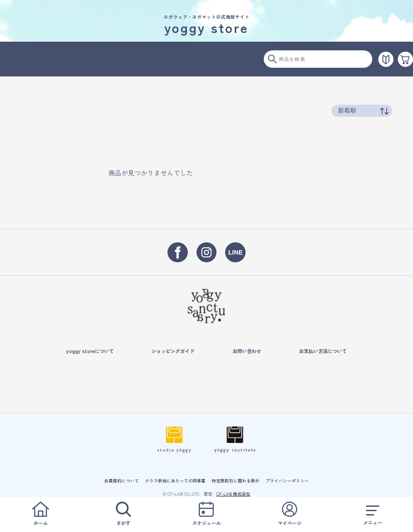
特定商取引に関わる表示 (236, 481)
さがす (123, 514)
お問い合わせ (247, 351)
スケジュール (206, 514)
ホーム (40, 514)
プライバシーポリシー (287, 481)
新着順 (347, 110)
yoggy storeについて (90, 351)
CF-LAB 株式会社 (233, 494)
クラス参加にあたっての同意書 (175, 481)
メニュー (373, 514)
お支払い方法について (323, 351)
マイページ (289, 514)
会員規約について (121, 481)
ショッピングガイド (173, 351)
